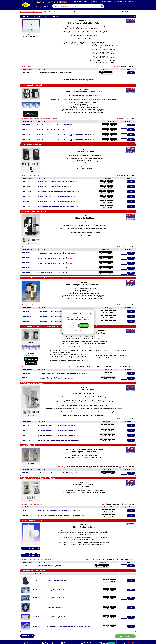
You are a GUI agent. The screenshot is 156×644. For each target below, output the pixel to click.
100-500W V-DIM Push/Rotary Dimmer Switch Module (55, 207)
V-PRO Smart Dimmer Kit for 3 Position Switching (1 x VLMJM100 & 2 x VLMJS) (63, 140)
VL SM (24, 510)
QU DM (25, 566)
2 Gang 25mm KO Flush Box (56, 590)
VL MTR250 (26, 182)
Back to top (28, 636)
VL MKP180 (26, 258)
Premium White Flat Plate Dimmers (31, 12)
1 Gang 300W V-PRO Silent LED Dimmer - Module (54, 321)
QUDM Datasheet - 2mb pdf (102, 559)
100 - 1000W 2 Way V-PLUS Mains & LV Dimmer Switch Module (58, 440)
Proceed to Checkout (126, 636)
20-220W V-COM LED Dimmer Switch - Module (53, 263)
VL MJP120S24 (27, 316)
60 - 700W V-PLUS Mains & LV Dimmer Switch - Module (55, 435)
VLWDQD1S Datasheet (127, 66)
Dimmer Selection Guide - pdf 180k (76, 467)
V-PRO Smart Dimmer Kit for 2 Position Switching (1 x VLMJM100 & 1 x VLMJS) (63, 135)
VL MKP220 (26, 263)
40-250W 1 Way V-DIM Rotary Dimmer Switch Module (55, 182)
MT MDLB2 (36, 617)
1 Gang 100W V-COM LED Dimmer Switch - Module (54, 253)
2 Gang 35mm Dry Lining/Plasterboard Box (62, 617)
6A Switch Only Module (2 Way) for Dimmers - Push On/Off (57, 511)
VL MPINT (26, 515)
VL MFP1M (26, 473)
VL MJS (25, 130)
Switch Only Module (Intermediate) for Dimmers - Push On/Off (59, 516)
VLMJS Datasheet (111, 367)
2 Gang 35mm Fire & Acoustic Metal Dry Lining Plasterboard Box (69, 626)
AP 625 (35, 598)
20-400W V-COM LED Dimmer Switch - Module (53, 268)
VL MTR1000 (27, 191)
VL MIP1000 (26, 440)
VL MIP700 (26, 435)
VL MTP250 (26, 196)
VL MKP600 (26, 273)
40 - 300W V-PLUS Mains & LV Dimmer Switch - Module (55, 425)
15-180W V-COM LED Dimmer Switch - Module (53, 258)
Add (131, 73)
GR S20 (35, 580)
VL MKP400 (26, 268)
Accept (84, 325)
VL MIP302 (26, 425)
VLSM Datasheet (128, 504)
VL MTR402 (26, 187)
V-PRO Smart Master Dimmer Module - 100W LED (54, 125)
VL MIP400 (26, 430)
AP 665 (35, 590)
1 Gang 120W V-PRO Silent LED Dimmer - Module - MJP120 (57, 311)
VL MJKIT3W (26, 140)
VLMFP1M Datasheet (127, 467)
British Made (83, 373)
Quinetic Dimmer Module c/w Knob (49, 566)
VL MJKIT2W (26, 135)
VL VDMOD (26, 201)
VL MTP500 (26, 206)
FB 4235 (35, 626)
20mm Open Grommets (55, 608)
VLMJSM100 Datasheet (126, 367)
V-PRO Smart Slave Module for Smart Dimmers (53, 130)
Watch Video (31, 548)
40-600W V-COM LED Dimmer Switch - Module (53, 273)
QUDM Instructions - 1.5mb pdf (124, 559)
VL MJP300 (26, 321)
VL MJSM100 (27, 373)
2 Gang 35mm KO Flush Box (56, 598)
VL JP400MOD (27, 311)
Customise (72, 325)
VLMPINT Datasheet (114, 504)
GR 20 (34, 607)
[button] (90, 314)
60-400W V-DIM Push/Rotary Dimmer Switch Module (55, 202)
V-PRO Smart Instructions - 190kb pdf (90, 367)
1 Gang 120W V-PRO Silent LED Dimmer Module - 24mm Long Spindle (60, 316)
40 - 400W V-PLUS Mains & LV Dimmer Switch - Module (55, 430)
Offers (47, 6)
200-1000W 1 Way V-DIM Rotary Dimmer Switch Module (56, 192)
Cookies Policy (78, 331)
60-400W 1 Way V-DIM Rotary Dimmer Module (52, 187)
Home (35, 6)
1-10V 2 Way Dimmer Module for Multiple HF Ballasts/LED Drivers (59, 473)
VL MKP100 (26, 253)
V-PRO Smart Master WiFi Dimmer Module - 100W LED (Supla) (58, 373)
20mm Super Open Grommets (57, 581)
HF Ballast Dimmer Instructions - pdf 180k (104, 467)
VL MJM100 (26, 125)
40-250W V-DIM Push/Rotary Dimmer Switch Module (55, 197)
